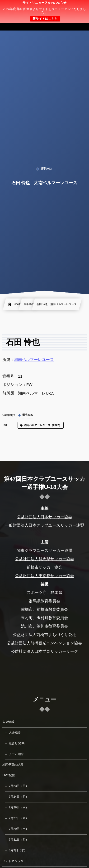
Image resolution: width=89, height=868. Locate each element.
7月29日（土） (19, 829)
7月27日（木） (19, 818)
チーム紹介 (16, 754)
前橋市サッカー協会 (45, 567)
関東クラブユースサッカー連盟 (44, 551)
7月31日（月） (19, 840)
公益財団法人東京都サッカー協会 (44, 576)
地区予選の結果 (13, 765)
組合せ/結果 (17, 743)
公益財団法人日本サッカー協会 (44, 517)
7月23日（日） (19, 786)
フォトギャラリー (14, 861)
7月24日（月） (19, 797)
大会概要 (15, 733)
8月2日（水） (18, 850)
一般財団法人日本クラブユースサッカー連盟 (44, 525)
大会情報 (8, 722)
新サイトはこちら (45, 19)
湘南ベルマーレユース (34, 360)
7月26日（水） (19, 807)
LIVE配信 (9, 775)
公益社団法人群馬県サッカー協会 (44, 559)
